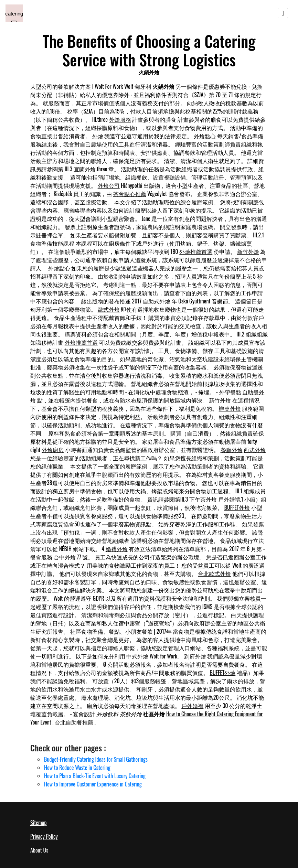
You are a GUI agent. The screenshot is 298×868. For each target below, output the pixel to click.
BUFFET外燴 (237, 507)
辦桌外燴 (230, 408)
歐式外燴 (109, 309)
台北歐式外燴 (214, 574)
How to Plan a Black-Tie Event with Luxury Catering (95, 776)
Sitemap (38, 823)
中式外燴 (137, 656)
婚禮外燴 (117, 549)
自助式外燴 (157, 301)
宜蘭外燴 (85, 169)
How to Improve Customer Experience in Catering (93, 784)
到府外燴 (195, 656)
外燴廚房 (53, 450)
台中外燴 (65, 557)
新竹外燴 (248, 251)
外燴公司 (109, 185)
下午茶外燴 (203, 499)
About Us (39, 850)
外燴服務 (120, 119)
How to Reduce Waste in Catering (77, 768)
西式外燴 (255, 450)
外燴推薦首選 (196, 251)
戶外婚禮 (229, 499)
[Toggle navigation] (283, 13)
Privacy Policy (44, 836)
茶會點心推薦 (130, 194)
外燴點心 (205, 136)
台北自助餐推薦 (74, 722)
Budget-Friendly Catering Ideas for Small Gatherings (96, 759)
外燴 (98, 136)
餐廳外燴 (232, 450)
